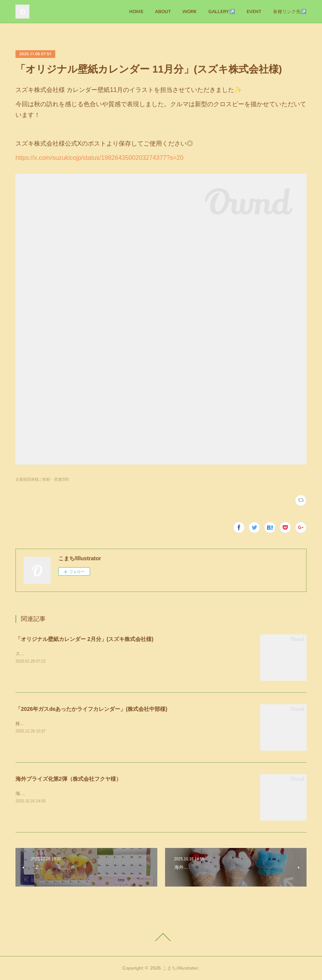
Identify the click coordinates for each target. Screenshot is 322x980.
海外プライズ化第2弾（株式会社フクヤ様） (68, 779)
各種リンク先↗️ (290, 12)
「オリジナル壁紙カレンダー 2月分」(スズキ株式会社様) (84, 639)
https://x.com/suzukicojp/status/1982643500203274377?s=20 (100, 158)
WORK (190, 12)
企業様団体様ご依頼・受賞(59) (42, 479)
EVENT (254, 12)
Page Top (161, 937)
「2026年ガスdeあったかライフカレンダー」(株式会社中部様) (91, 709)
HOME (136, 12)
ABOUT (163, 12)
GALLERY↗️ (222, 12)
